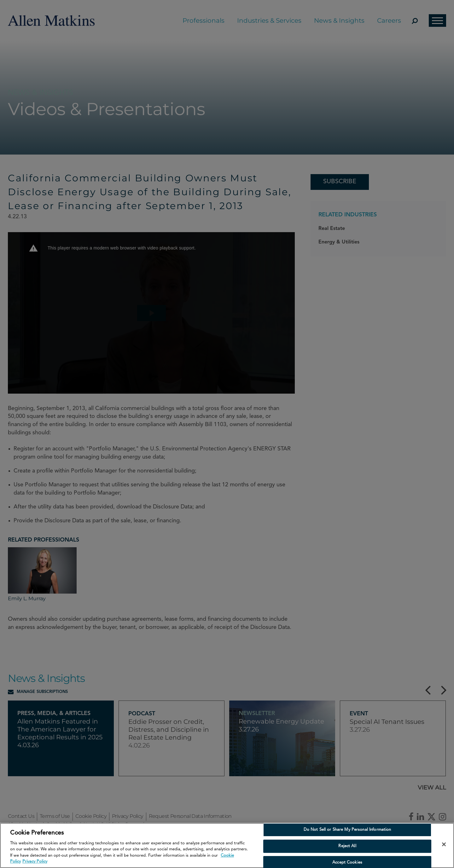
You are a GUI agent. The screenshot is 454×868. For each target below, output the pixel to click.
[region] (227, 845)
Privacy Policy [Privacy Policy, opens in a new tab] (35, 862)
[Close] (444, 844)
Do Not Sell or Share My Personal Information (347, 830)
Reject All (347, 846)
